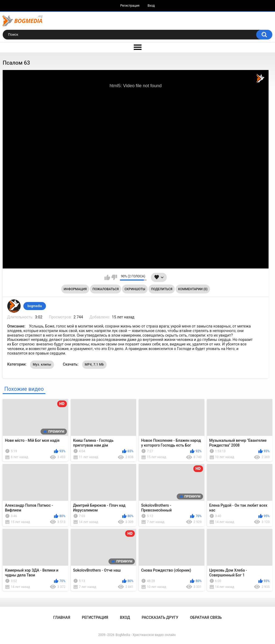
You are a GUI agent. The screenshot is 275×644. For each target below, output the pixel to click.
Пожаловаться (106, 289)
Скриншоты (135, 289)
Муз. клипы (42, 365)
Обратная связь (206, 617)
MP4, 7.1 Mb (94, 365)
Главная (62, 617)
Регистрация (130, 6)
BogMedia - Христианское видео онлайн (146, 635)
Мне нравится (107, 277)
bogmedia (35, 306)
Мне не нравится (114, 277)
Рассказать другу (160, 617)
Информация (75, 289)
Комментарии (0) (193, 289)
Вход (151, 6)
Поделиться (162, 289)
